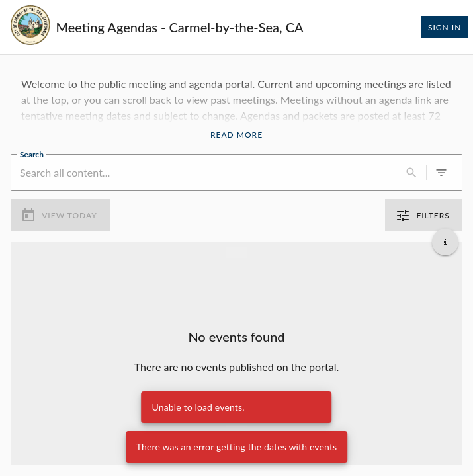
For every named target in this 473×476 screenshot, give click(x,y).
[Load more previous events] (237, 253)
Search (32, 153)
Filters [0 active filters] (424, 216)
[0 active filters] (441, 173)
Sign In (445, 27)
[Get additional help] (445, 242)
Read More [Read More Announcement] (236, 135)
